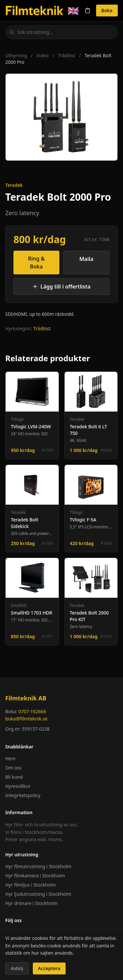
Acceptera (49, 968)
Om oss (13, 768)
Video (42, 55)
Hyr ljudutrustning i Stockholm (38, 894)
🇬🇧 (73, 11)
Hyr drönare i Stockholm (31, 903)
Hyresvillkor (18, 786)
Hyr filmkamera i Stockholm (35, 876)
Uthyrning (16, 55)
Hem (10, 758)
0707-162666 (32, 711)
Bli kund (14, 777)
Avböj (17, 968)
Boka (107, 10)
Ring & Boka (36, 263)
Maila (86, 259)
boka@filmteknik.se (26, 719)
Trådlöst (66, 55)
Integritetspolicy (23, 795)
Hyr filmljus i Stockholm (31, 885)
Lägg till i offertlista (61, 287)
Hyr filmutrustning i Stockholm (38, 866)
